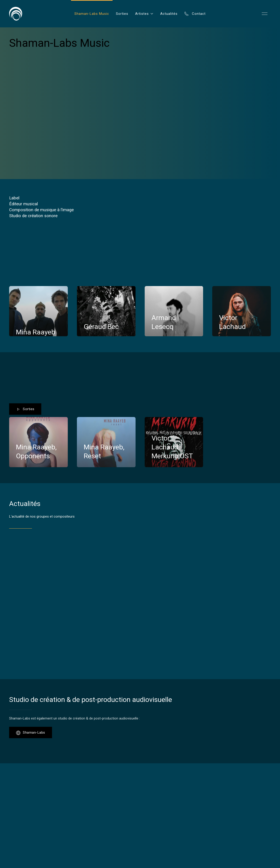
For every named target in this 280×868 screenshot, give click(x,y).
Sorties (122, 14)
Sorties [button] (25, 409)
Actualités (169, 14)
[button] (265, 14)
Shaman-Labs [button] (31, 733)
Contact (195, 14)
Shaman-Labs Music (92, 14)
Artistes (144, 14)
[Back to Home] (16, 14)
